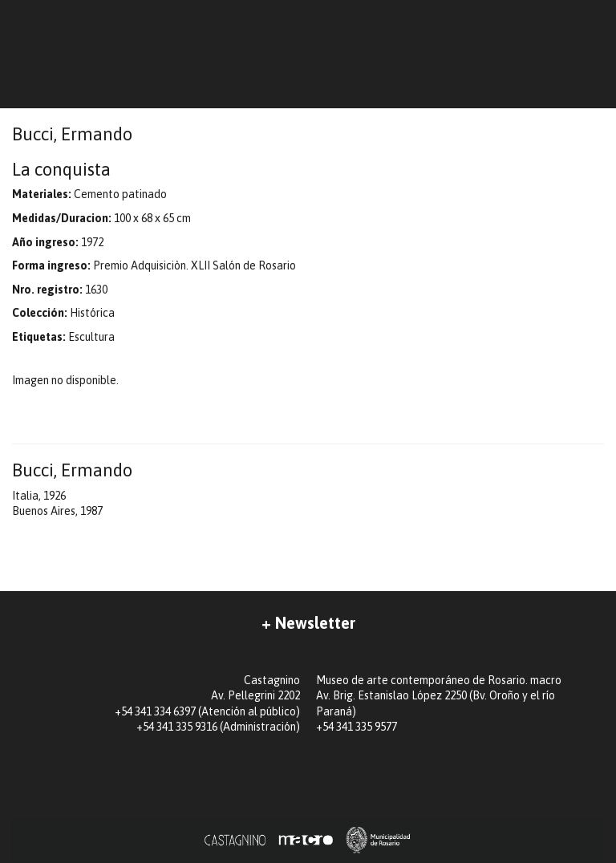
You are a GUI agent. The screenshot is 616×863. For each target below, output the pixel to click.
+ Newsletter (308, 623)
